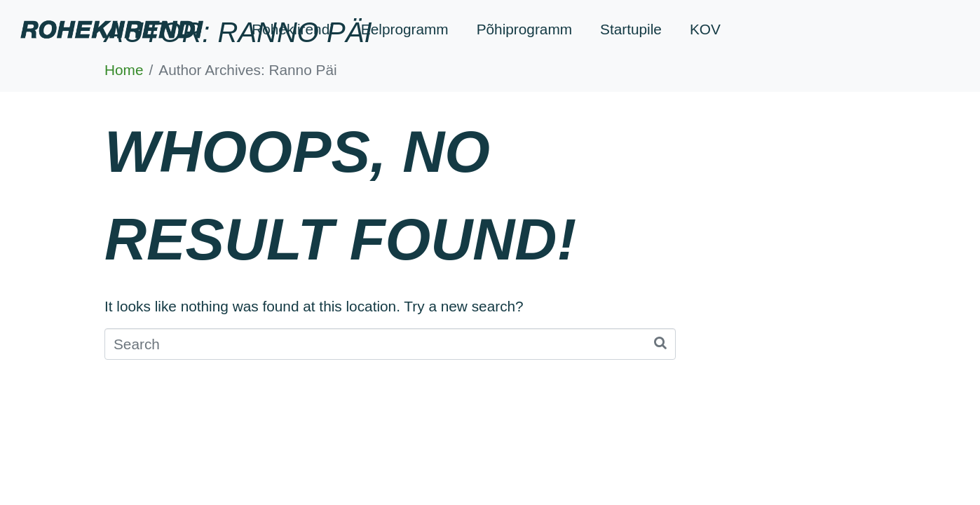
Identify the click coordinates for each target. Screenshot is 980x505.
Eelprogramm (405, 29)
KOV (705, 29)
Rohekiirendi (292, 29)
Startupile (631, 29)
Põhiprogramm (524, 29)
